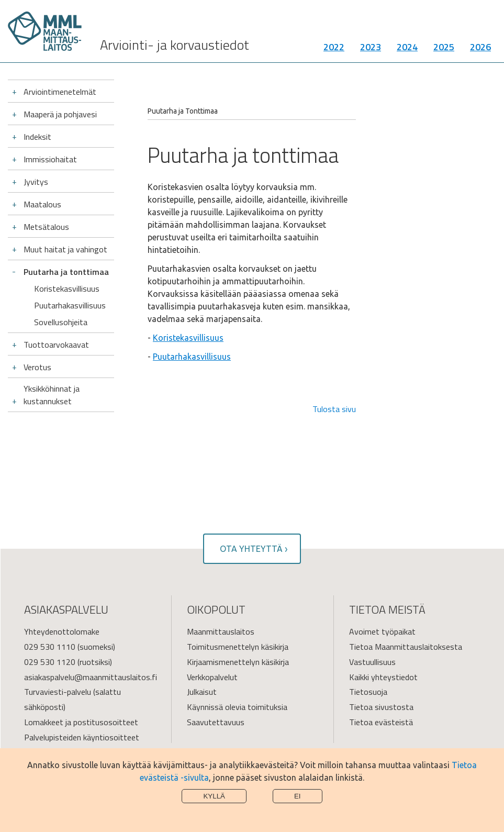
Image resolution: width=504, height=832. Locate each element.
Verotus (37, 367)
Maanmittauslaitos (221, 631)
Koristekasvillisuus (67, 289)
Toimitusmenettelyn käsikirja (238, 647)
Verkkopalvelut (212, 677)
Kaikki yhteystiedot (383, 677)
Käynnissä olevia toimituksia (237, 707)
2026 (480, 49)
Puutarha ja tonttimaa (66, 272)
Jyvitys (36, 182)
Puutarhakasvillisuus (70, 305)
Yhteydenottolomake (62, 631)
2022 (334, 49)
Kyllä (214, 796)
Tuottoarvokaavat (56, 345)
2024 (407, 49)
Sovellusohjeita (61, 322)
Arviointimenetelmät (60, 92)
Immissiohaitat (50, 159)
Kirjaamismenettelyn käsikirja (238, 662)
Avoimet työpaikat (382, 631)
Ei (298, 796)
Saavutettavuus (216, 722)
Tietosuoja (368, 692)
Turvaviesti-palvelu (58, 692)
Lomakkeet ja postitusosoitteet (81, 722)
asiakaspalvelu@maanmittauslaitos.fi (91, 677)
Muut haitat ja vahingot (65, 249)
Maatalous (42, 204)
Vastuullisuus (372, 662)
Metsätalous (46, 227)
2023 (371, 49)
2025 (444, 49)
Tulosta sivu (334, 409)
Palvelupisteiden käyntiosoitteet (82, 737)
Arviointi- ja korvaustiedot (175, 47)
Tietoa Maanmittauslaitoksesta (406, 647)
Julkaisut (202, 692)
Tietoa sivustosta (381, 707)
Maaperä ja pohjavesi (60, 114)
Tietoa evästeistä (381, 722)
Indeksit (37, 137)
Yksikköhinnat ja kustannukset (52, 395)
